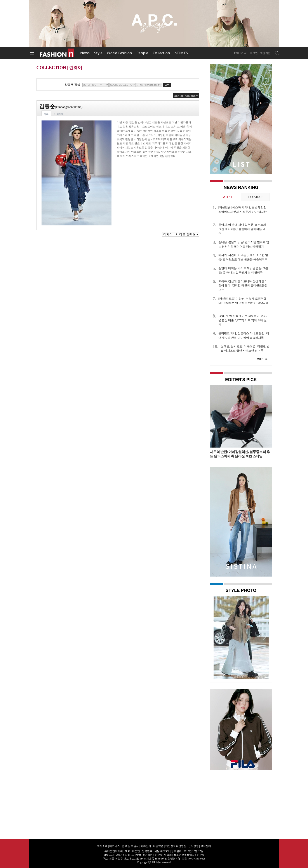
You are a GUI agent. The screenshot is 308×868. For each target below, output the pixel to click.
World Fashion (119, 53)
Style (98, 53)
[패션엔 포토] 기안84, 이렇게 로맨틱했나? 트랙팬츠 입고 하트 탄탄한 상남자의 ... (244, 303)
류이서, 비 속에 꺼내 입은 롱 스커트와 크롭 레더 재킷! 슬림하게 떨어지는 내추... (242, 229)
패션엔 (57, 53)
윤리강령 (193, 846)
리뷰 (46, 114)
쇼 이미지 (59, 114)
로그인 (254, 53)
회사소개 (102, 846)
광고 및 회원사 (130, 846)
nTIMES (181, 53)
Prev (218, 637)
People (142, 53)
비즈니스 (115, 846)
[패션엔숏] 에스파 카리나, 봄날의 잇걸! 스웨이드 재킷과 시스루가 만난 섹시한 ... (243, 212)
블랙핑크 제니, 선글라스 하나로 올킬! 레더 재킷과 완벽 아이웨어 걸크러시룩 (244, 336)
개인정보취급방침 (176, 846)
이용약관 (158, 846)
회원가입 (265, 53)
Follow (240, 53)
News (85, 53)
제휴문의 (146, 846)
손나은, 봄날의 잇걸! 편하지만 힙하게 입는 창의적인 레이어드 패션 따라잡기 (244, 244)
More (261, 359)
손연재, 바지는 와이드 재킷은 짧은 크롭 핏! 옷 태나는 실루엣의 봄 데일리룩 (243, 270)
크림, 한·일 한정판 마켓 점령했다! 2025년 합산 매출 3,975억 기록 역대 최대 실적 (243, 320)
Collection (161, 53)
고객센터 (206, 846)
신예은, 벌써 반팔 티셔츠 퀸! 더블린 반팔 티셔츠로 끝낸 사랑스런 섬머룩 (245, 348)
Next (264, 637)
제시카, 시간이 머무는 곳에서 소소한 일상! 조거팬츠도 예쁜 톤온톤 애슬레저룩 (243, 257)
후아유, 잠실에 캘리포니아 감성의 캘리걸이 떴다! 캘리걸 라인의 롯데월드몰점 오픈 (243, 286)
